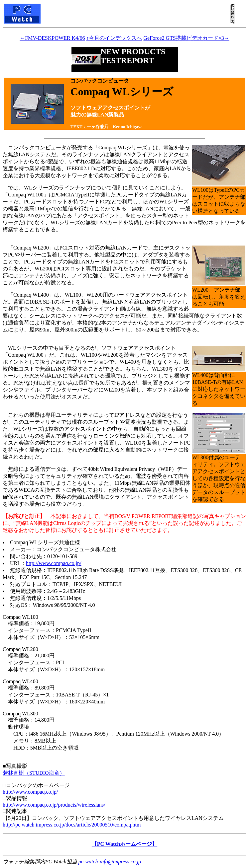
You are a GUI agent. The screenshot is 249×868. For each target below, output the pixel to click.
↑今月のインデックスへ (114, 38)
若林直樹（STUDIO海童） (34, 773)
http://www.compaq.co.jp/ (54, 563)
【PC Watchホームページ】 (124, 844)
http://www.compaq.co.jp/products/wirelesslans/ (54, 805)
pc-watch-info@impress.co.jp (110, 862)
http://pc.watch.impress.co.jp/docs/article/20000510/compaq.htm (72, 825)
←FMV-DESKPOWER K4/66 (52, 38)
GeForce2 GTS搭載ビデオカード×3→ (186, 38)
